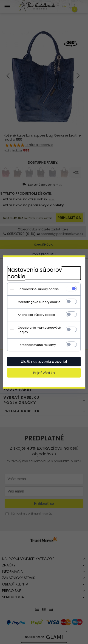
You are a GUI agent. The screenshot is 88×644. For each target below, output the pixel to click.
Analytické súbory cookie (36, 315)
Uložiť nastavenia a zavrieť (44, 362)
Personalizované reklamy (37, 345)
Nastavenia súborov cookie (35, 273)
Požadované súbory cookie (38, 289)
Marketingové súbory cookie (39, 302)
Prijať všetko (44, 373)
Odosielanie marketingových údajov (39, 330)
